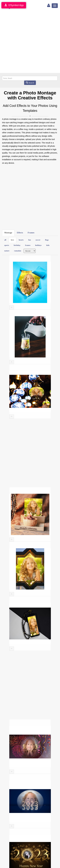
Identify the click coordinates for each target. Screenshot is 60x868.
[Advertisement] (30, 42)
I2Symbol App (14, 5)
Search (30, 83)
